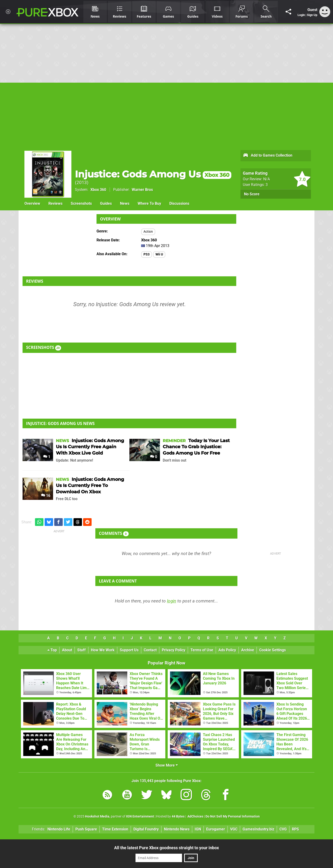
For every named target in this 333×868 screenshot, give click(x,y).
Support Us (129, 650)
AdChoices (195, 816)
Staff (81, 650)
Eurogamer (216, 829)
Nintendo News (177, 829)
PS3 (147, 254)
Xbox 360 (98, 190)
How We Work (103, 650)
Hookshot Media (97, 816)
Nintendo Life (59, 829)
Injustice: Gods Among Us (153, 174)
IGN (198, 829)
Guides (106, 203)
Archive (248, 650)
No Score (252, 194)
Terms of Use (202, 650)
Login (301, 15)
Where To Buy (149, 203)
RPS (295, 829)
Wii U (159, 254)
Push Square (86, 829)
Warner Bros (142, 190)
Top (52, 650)
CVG (283, 829)
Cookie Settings (273, 650)
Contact (150, 650)
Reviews (55, 203)
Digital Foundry (146, 829)
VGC (234, 829)
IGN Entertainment (140, 816)
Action (148, 232)
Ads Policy (227, 650)
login (172, 601)
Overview (32, 203)
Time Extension (115, 829)
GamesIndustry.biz (258, 829)
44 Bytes (178, 816)
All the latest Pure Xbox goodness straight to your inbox (166, 848)
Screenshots (81, 203)
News (125, 203)
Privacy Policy (174, 650)
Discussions (179, 203)
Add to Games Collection (268, 156)
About (67, 650)
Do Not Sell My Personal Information (233, 816)
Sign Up (312, 15)
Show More (167, 765)
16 (46, 496)
